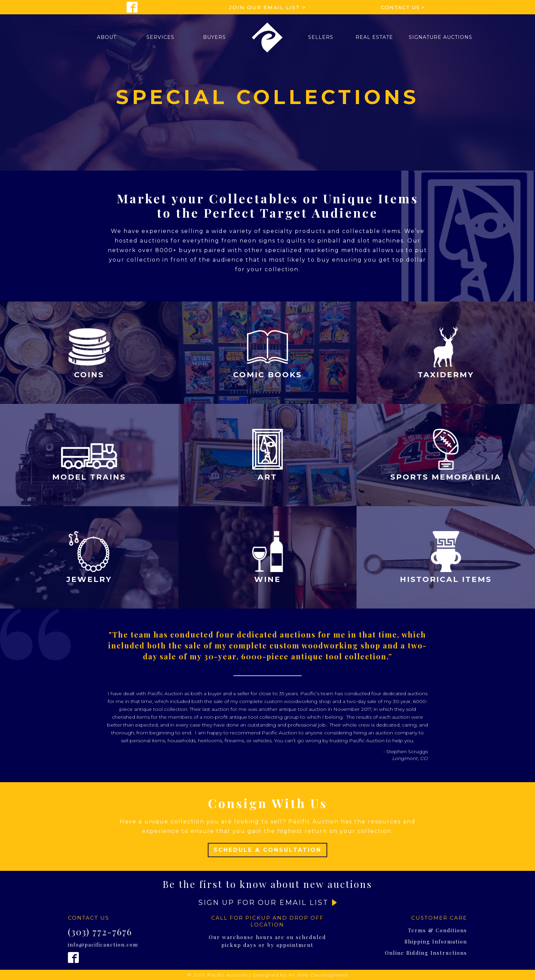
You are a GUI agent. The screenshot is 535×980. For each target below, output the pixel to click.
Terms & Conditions (438, 930)
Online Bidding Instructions (426, 953)
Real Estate (374, 37)
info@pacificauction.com (103, 945)
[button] (107, 37)
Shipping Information (436, 941)
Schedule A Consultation (267, 850)
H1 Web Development (318, 975)
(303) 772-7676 (100, 932)
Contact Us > (403, 7)
